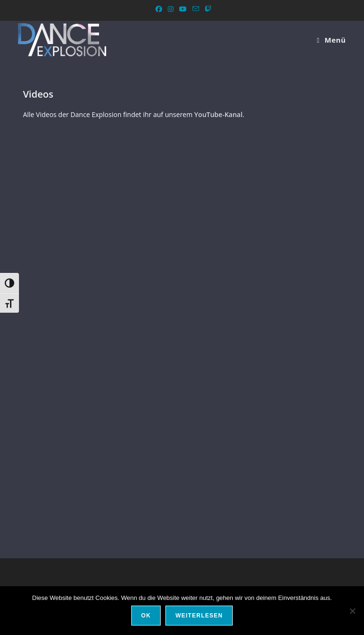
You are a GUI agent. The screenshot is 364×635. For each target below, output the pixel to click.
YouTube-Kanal (218, 114)
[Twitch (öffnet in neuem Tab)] (207, 9)
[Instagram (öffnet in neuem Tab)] (171, 9)
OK (146, 616)
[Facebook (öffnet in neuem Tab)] (159, 9)
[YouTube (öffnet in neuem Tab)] (183, 9)
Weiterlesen (199, 616)
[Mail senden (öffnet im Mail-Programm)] (196, 9)
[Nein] (352, 611)
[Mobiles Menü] (331, 40)
